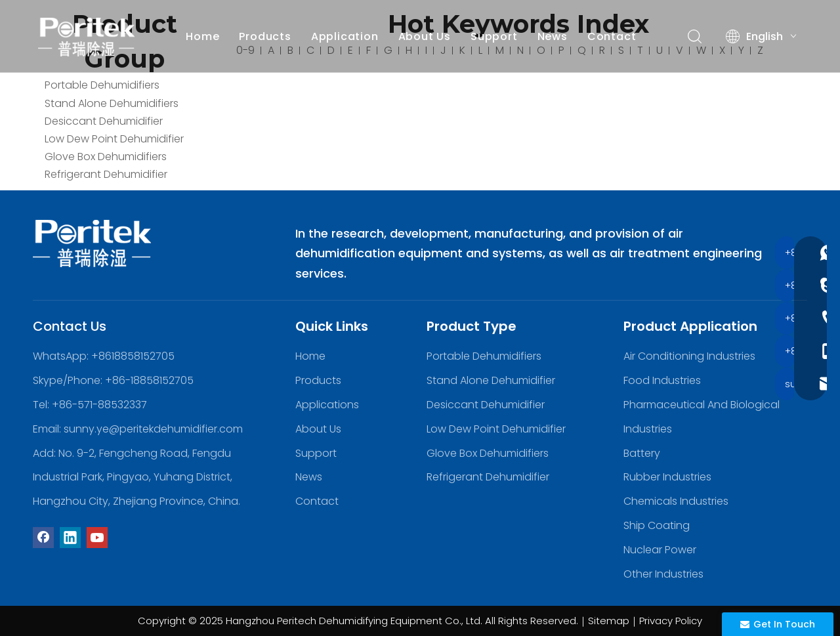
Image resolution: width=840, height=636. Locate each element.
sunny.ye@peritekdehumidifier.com (153, 429)
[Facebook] (43, 538)
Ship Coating (657, 525)
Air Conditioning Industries (689, 356)
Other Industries (663, 574)
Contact (614, 36)
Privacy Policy (671, 621)
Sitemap (609, 621)
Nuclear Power (660, 550)
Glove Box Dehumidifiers (106, 157)
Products (267, 36)
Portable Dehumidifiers (102, 85)
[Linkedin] (70, 538)
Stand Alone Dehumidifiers (112, 103)
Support (496, 36)
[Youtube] (97, 538)
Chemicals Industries (676, 501)
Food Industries (662, 380)
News (555, 36)
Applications (327, 405)
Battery (642, 453)
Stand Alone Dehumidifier (491, 380)
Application (347, 36)
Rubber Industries (667, 477)
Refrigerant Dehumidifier (106, 174)
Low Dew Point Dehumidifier (114, 139)
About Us (427, 36)
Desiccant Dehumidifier (104, 121)
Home (204, 36)
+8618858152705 (133, 356)
